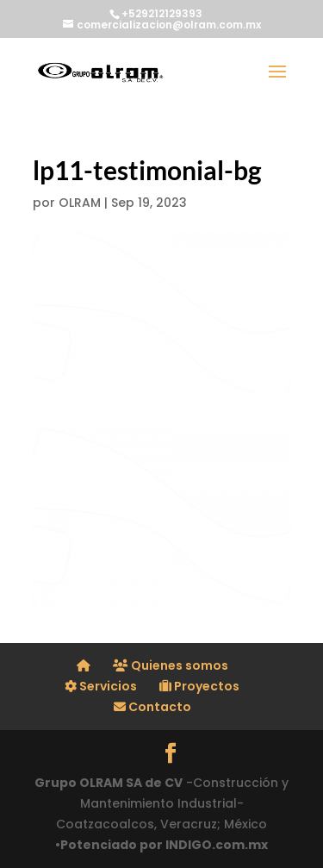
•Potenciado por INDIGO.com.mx (161, 845)
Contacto (152, 707)
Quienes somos (171, 665)
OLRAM (80, 203)
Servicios (101, 686)
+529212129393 (162, 13)
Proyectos (199, 686)
